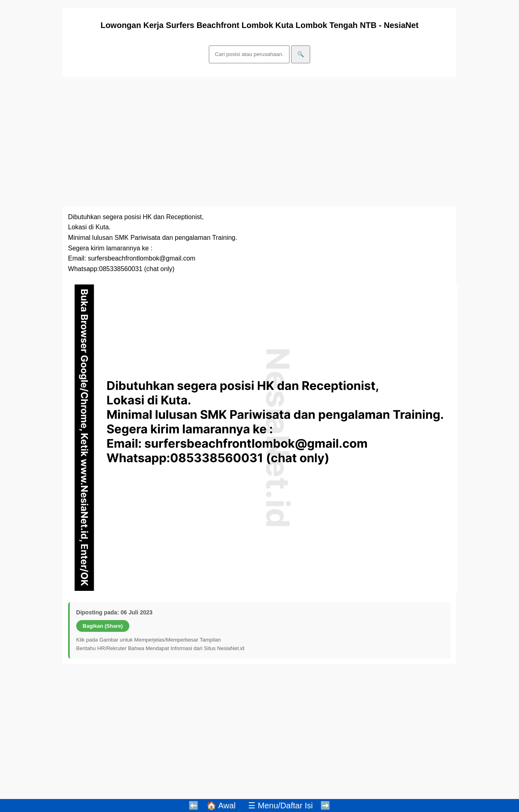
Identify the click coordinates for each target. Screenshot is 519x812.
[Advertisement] (259, 142)
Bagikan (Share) (103, 626)
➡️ (325, 806)
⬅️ (194, 806)
